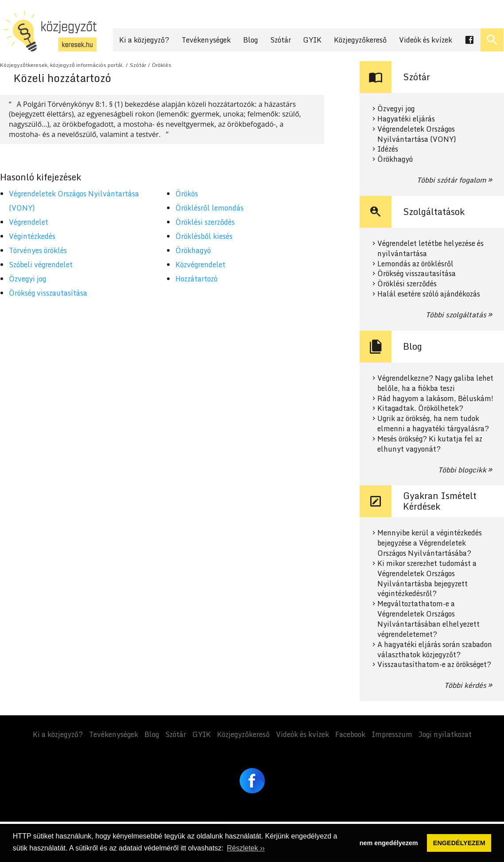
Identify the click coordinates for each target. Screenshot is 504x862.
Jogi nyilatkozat (445, 734)
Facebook (350, 734)
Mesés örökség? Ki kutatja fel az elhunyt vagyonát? (430, 444)
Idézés (388, 149)
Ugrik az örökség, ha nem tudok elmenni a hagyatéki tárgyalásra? (433, 424)
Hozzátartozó (196, 279)
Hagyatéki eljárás (406, 119)
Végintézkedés (32, 236)
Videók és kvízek (426, 40)
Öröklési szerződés (205, 222)
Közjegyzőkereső (360, 40)
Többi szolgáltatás (456, 315)
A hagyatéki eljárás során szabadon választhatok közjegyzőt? (435, 650)
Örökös (187, 194)
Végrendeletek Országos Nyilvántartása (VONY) (417, 134)
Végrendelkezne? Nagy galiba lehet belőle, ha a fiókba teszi (435, 383)
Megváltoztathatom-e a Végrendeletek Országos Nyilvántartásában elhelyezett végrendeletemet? (428, 619)
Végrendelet (29, 222)
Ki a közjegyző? (144, 40)
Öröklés (162, 65)
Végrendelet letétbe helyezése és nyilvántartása (430, 249)
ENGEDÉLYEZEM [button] (459, 843)
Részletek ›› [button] (246, 848)
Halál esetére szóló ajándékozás (429, 294)
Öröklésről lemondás (209, 208)
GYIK (312, 40)
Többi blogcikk (462, 470)
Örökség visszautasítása (48, 293)
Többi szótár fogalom (452, 180)
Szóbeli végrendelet (41, 265)
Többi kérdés (465, 685)
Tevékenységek (206, 40)
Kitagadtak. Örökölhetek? (420, 408)
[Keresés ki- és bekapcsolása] (492, 40)
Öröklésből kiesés (204, 236)
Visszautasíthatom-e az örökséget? (434, 665)
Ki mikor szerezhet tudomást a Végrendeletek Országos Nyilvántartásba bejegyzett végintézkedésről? (427, 579)
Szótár (281, 40)
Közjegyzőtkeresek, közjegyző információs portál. (62, 65)
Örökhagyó (193, 250)
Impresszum (392, 734)
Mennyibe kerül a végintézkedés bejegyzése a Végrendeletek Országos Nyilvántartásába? (430, 543)
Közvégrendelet (200, 265)
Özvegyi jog (27, 279)
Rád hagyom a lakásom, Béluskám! (435, 399)
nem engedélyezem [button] (389, 843)
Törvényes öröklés (38, 250)
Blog (250, 40)
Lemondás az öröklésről (415, 264)
